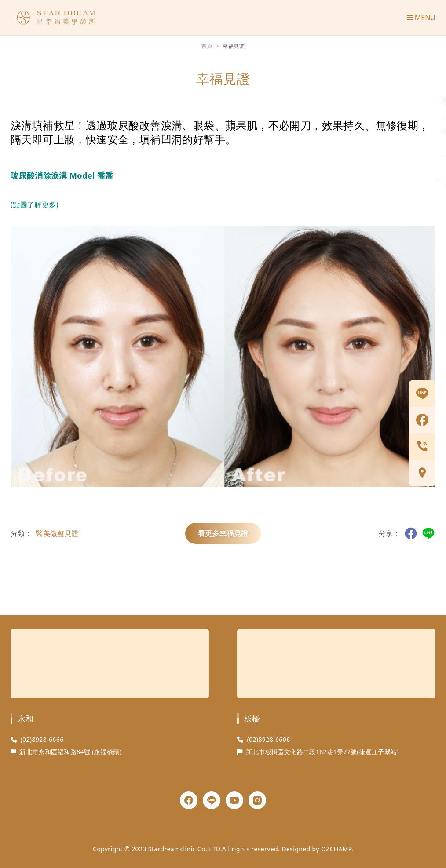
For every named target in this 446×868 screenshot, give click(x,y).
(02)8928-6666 (42, 739)
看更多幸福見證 (223, 533)
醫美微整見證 (57, 533)
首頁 (207, 46)
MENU (421, 18)
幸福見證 (234, 46)
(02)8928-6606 (268, 739)
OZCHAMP (336, 849)
